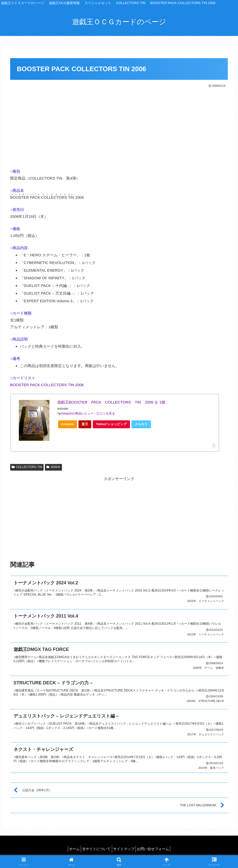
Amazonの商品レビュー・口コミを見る (88, 413)
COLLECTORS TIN (27, 467)
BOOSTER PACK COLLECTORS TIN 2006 (47, 385)
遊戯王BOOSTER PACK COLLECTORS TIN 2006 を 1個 (111, 402)
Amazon (68, 424)
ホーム (70, 845)
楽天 (85, 424)
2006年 (53, 467)
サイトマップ (125, 845)
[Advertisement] (119, 127)
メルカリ (141, 424)
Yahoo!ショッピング (113, 425)
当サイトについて (95, 845)
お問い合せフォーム (157, 845)
